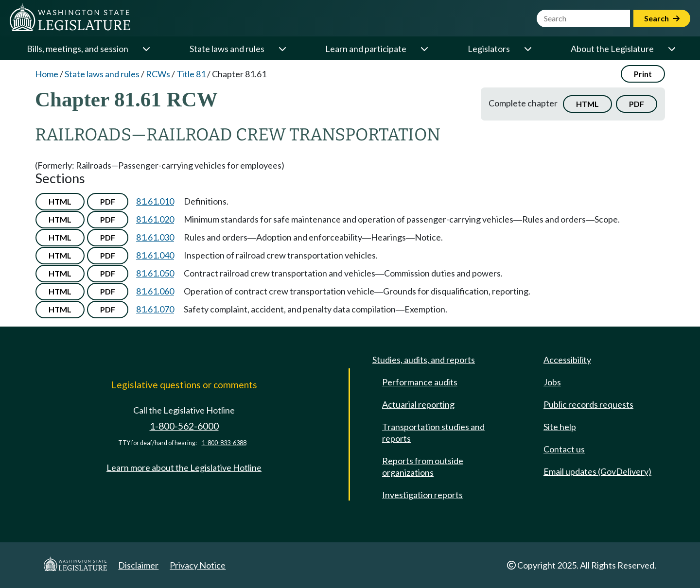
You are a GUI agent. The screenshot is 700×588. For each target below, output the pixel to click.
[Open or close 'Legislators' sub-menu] (527, 49)
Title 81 (191, 74)
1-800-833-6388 (224, 443)
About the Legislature (612, 49)
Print (643, 74)
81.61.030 (155, 237)
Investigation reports (422, 495)
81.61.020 (155, 219)
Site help (560, 427)
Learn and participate (366, 49)
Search (662, 18)
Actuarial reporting (418, 404)
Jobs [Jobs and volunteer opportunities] (552, 382)
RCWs (158, 74)
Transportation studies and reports (433, 432)
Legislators (489, 49)
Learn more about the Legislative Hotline (184, 467)
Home (47, 74)
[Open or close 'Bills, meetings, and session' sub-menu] (146, 49)
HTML (587, 104)
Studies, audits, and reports (424, 360)
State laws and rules (227, 49)
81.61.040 (155, 255)
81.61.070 (155, 309)
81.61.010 (155, 201)
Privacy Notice (198, 565)
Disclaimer (138, 565)
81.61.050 (155, 273)
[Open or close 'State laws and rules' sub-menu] (282, 49)
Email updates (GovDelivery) (597, 471)
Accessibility (567, 360)
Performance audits (420, 382)
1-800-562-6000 (184, 426)
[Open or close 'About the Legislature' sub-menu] (671, 49)
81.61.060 (155, 291)
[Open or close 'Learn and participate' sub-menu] (424, 49)
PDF (637, 104)
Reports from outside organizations (423, 467)
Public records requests (588, 404)
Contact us (564, 449)
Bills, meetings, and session (78, 49)
